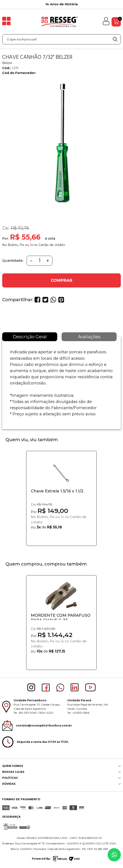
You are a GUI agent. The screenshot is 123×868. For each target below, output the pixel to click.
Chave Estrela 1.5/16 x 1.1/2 (57, 491)
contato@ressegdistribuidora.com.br (44, 725)
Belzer (7, 63)
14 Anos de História (61, 4)
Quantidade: (13, 260)
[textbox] (61, 39)
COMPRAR (62, 280)
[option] (61, 4)
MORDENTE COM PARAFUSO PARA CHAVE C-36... (61, 616)
